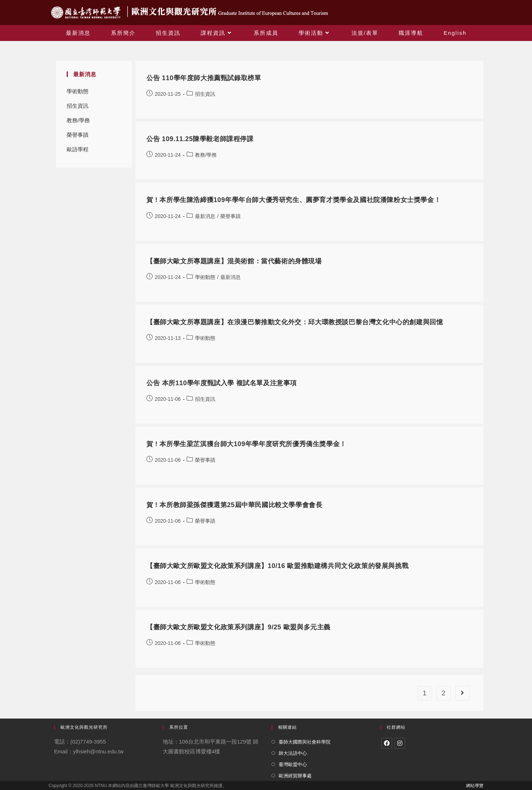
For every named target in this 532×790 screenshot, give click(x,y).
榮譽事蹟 (78, 135)
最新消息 (205, 216)
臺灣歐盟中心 (293, 764)
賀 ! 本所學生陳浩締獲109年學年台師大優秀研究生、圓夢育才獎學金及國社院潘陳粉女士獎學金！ (294, 200)
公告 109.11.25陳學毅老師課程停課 (200, 139)
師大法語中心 (293, 753)
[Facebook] (387, 743)
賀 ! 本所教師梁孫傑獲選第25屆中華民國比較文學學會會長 (234, 505)
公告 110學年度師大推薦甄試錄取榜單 (204, 78)
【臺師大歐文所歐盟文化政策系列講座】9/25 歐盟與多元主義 (238, 627)
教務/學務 (78, 120)
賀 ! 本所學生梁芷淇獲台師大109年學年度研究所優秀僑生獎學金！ (246, 444)
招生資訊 (78, 106)
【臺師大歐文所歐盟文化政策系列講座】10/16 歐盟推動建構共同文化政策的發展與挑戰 (277, 566)
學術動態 (78, 91)
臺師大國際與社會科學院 (305, 742)
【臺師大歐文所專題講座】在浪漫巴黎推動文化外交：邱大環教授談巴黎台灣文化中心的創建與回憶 (295, 322)
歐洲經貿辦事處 (295, 776)
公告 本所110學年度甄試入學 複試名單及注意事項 (222, 383)
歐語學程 (78, 149)
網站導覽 (475, 786)
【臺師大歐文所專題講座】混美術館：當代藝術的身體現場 (234, 261)
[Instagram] (400, 743)
